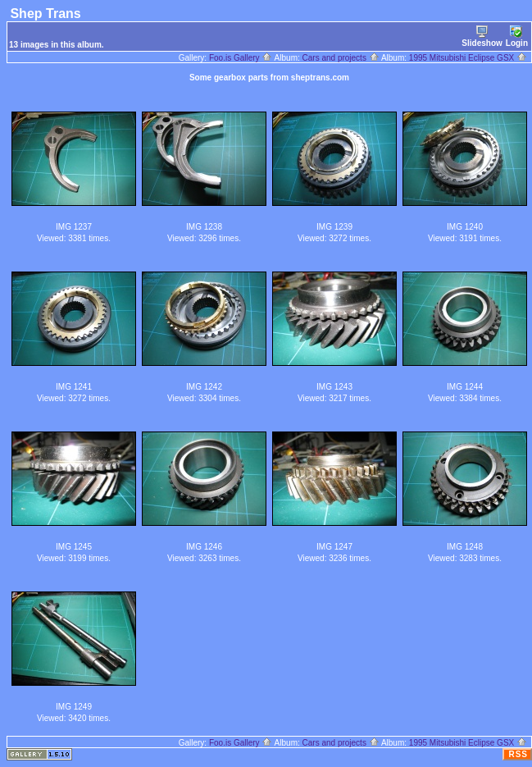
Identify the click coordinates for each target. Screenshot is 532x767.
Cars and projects (341, 58)
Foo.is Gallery (241, 58)
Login (517, 37)
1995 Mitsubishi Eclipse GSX (468, 58)
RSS (518, 754)
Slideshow (482, 37)
